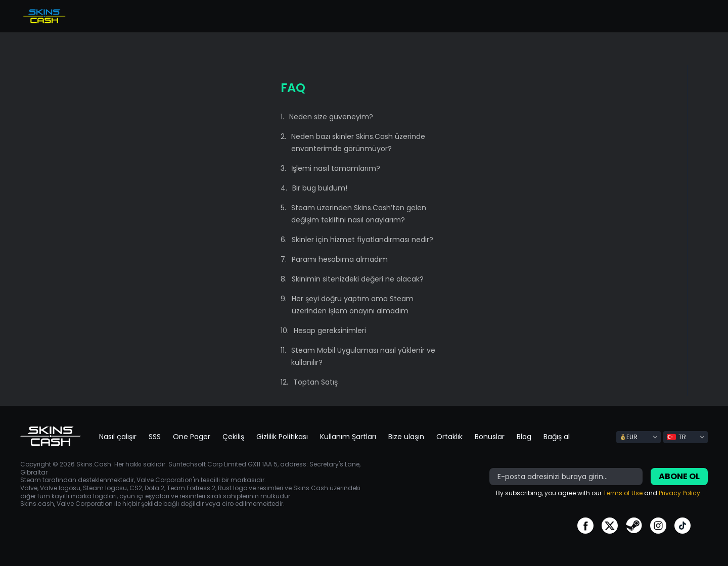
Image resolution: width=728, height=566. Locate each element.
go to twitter (610, 526)
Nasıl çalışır (118, 437)
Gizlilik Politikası (282, 437)
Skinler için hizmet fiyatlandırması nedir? (362, 240)
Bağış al (557, 437)
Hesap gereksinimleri (330, 331)
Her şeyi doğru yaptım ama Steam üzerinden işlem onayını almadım (353, 305)
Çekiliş (233, 437)
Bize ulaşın (406, 437)
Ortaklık (449, 437)
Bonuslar (490, 437)
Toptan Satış (315, 382)
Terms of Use (623, 493)
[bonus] (566, 477)
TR (676, 437)
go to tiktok (682, 526)
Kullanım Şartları (348, 437)
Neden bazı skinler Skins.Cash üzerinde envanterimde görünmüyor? (358, 143)
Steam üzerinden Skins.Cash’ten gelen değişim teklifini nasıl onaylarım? (359, 214)
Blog (524, 437)
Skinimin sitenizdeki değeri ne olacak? (358, 279)
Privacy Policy (679, 493)
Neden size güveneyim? (331, 117)
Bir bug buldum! (320, 188)
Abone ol (679, 476)
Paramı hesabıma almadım (340, 259)
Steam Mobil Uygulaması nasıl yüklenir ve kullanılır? (363, 356)
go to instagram (658, 526)
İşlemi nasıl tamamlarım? (336, 168)
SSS (155, 437)
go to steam (634, 526)
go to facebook (585, 526)
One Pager (192, 437)
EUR (629, 437)
